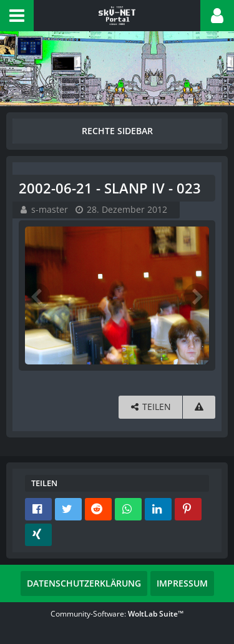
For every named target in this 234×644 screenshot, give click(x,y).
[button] (17, 16)
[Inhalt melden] (199, 407)
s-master (50, 209)
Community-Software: (117, 614)
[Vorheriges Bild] (37, 296)
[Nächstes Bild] (197, 296)
